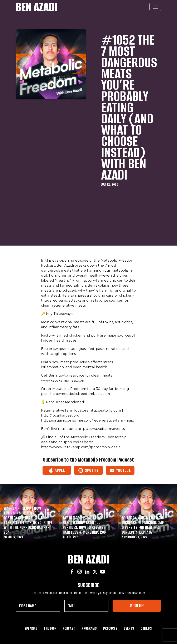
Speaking (31, 628)
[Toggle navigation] (155, 7)
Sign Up (137, 606)
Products (110, 628)
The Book (50, 628)
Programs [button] (89, 628)
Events (129, 628)
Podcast (69, 628)
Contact (147, 628)
